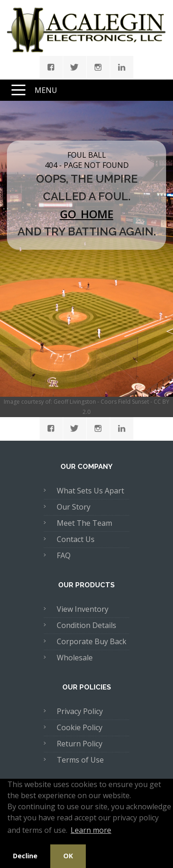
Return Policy (80, 744)
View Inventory (83, 609)
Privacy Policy (80, 711)
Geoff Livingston (75, 402)
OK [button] (68, 856)
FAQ (64, 555)
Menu (46, 90)
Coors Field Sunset (125, 402)
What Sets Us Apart (90, 491)
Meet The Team (84, 523)
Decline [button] (25, 856)
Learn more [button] (91, 830)
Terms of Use (80, 760)
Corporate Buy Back (92, 641)
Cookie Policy (80, 727)
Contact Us (76, 539)
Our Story (74, 507)
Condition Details (86, 625)
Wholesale (75, 658)
